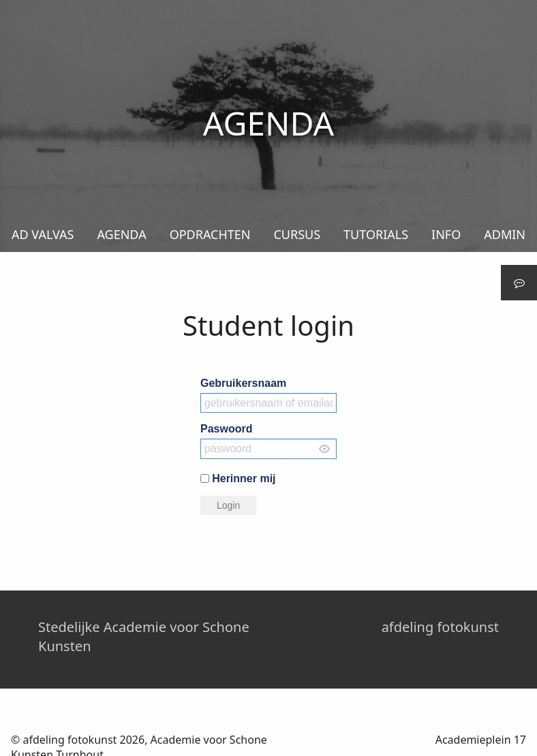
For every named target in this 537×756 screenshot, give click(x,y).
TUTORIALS (376, 234)
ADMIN (505, 234)
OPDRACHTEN (210, 234)
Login (228, 505)
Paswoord (226, 429)
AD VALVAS (43, 234)
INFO (446, 234)
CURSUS (297, 234)
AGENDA (121, 234)
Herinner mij (244, 478)
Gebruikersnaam (243, 383)
